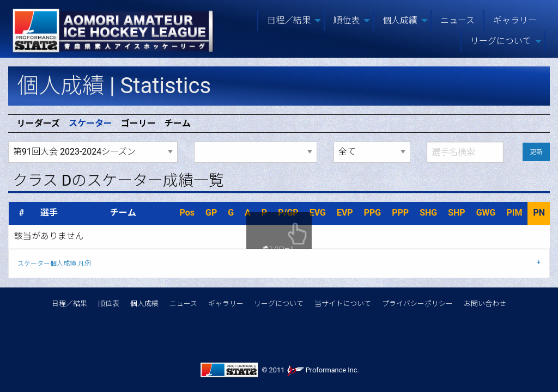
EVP (345, 213)
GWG (486, 213)
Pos (187, 213)
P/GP (288, 213)
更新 (536, 152)
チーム (178, 124)
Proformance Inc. (323, 370)
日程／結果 (69, 304)
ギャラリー (226, 304)
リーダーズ (38, 124)
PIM (514, 213)
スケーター (90, 124)
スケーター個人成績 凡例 (54, 264)
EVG (318, 213)
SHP (456, 213)
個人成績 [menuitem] (400, 20)
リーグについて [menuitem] (501, 41)
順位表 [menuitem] (347, 20)
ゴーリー (138, 124)
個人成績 (144, 304)
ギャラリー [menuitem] (515, 20)
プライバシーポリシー (417, 304)
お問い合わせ (485, 304)
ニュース (183, 304)
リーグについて (279, 304)
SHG (428, 213)
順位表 (109, 304)
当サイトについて (343, 304)
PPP (400, 213)
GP (211, 213)
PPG (373, 213)
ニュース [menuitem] (457, 20)
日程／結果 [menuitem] (289, 20)
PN (539, 213)
